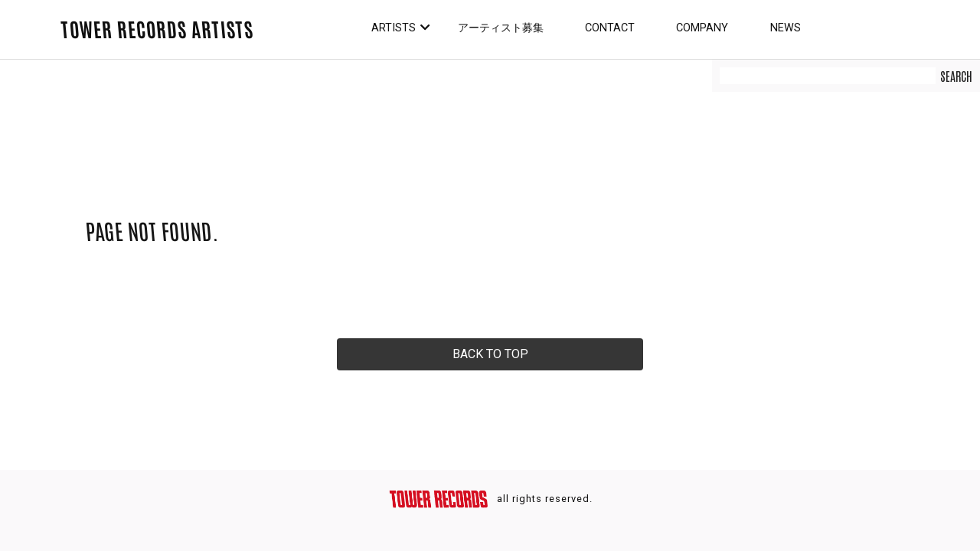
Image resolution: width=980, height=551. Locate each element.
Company (702, 28)
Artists (394, 28)
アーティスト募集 (501, 28)
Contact (610, 28)
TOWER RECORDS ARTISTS (157, 28)
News (786, 28)
